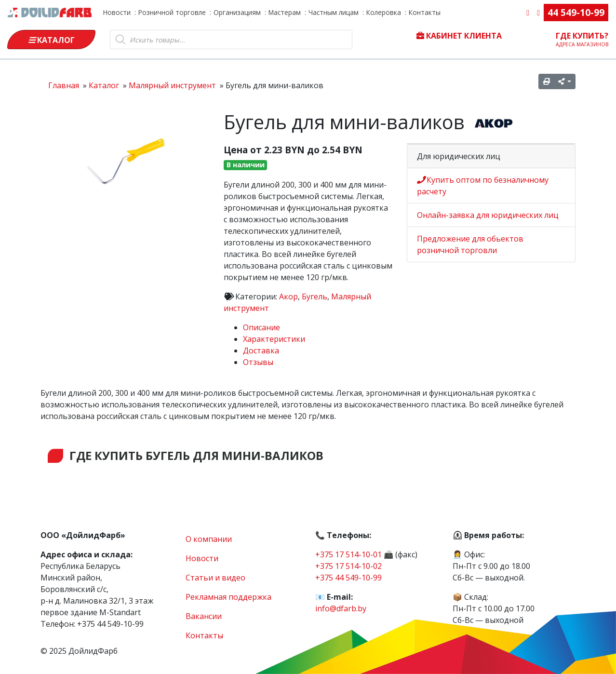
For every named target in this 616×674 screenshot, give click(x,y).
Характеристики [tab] (274, 339)
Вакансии (204, 616)
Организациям (237, 12)
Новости (117, 12)
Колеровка (384, 12)
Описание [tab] (261, 327)
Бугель (315, 297)
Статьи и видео (215, 578)
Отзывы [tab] (258, 362)
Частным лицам (334, 12)
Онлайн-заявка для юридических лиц (488, 215)
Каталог (52, 40)
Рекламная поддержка (228, 597)
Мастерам (285, 12)
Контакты (425, 12)
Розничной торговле (172, 12)
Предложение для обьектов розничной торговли (470, 244)
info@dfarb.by (341, 608)
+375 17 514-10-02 (348, 566)
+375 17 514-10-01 (348, 554)
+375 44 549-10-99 (348, 578)
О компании (209, 539)
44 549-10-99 (576, 12)
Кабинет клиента (459, 36)
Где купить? (582, 39)
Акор (288, 297)
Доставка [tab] (261, 350)
